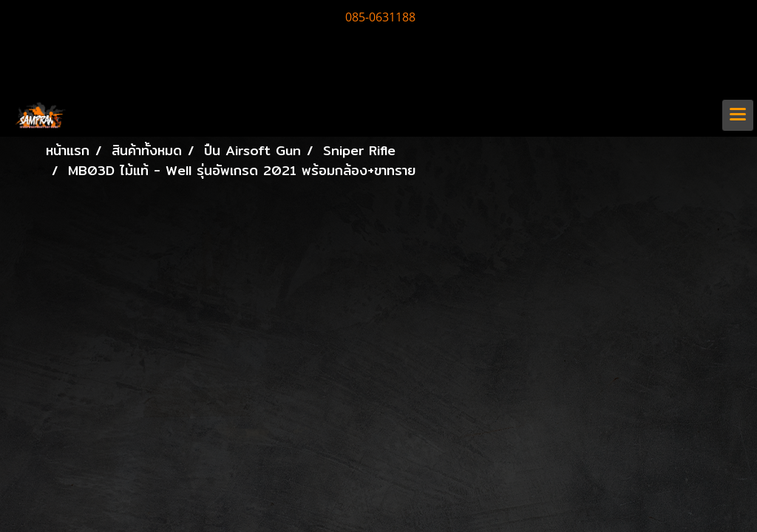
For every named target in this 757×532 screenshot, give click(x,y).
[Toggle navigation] (738, 115)
